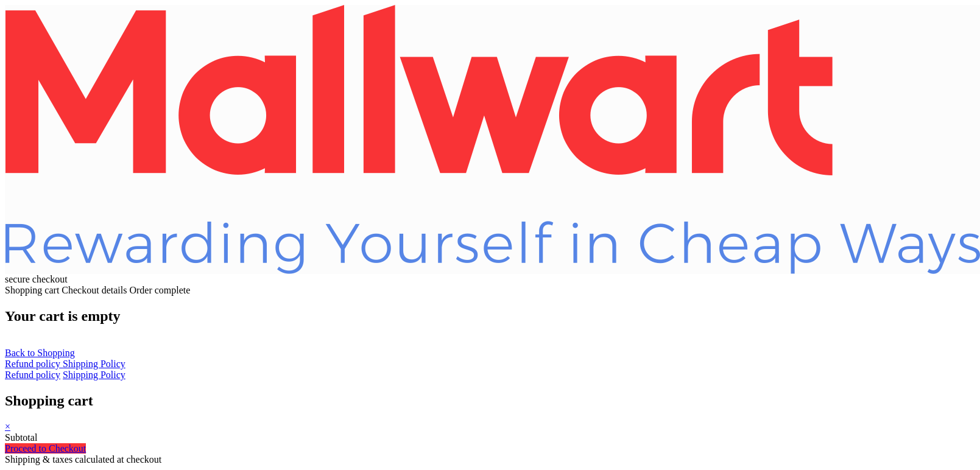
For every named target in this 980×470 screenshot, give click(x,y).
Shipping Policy (94, 364)
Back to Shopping (40, 353)
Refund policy (34, 364)
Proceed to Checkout (45, 448)
